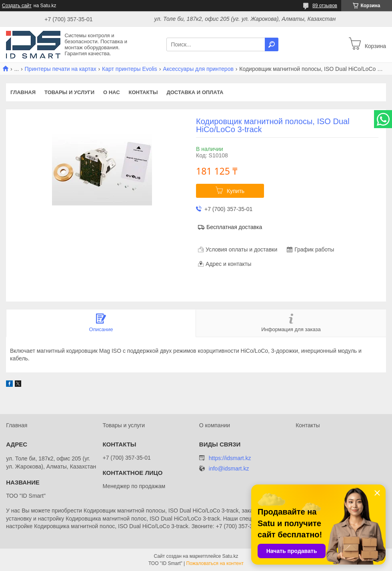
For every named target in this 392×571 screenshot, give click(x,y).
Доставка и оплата (195, 92)
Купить (236, 191)
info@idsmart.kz (229, 469)
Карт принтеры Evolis (130, 69)
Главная (23, 92)
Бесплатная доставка (234, 227)
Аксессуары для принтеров (198, 69)
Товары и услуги (69, 92)
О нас (112, 92)
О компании (215, 425)
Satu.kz (230, 556)
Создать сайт (17, 6)
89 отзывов (325, 6)
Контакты (143, 92)
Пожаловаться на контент (215, 563)
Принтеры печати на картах (61, 69)
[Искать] (272, 44)
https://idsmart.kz (230, 458)
